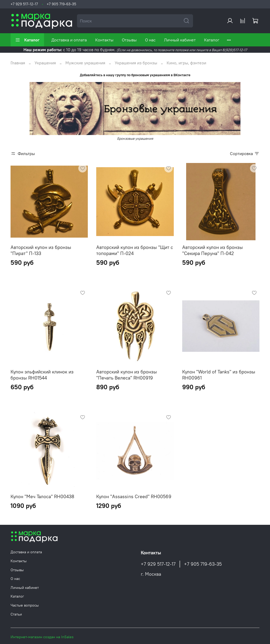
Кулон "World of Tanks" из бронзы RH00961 (219, 375)
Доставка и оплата (69, 40)
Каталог (27, 40)
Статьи (16, 614)
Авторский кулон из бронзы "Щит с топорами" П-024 (135, 250)
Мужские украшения (85, 63)
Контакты (104, 40)
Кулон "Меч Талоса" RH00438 (42, 496)
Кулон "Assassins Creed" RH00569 (134, 496)
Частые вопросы (25, 605)
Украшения (45, 63)
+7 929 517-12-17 (24, 4)
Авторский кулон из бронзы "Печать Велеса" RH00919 (127, 375)
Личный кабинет (180, 40)
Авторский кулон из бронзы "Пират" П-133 (41, 250)
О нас (150, 40)
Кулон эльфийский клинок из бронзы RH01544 (42, 375)
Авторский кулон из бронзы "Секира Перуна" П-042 (213, 250)
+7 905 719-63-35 (61, 4)
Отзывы (129, 40)
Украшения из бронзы (136, 63)
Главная (18, 63)
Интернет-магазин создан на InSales (42, 637)
